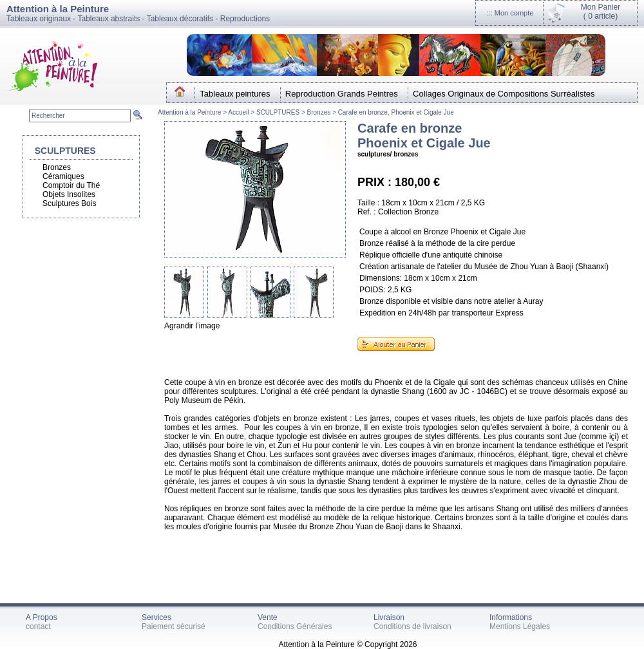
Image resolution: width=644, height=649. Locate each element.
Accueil (239, 112)
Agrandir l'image (192, 326)
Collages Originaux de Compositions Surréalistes (504, 94)
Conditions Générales (295, 626)
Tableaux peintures (235, 94)
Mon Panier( (601, 12)
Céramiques (63, 176)
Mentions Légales (520, 626)
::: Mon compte (510, 13)
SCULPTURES (278, 112)
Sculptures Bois (69, 203)
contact (38, 626)
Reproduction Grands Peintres (342, 94)
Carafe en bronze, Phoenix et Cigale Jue (396, 112)
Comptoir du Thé (71, 185)
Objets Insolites (69, 194)
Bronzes (319, 112)
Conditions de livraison (412, 626)
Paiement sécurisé (174, 626)
